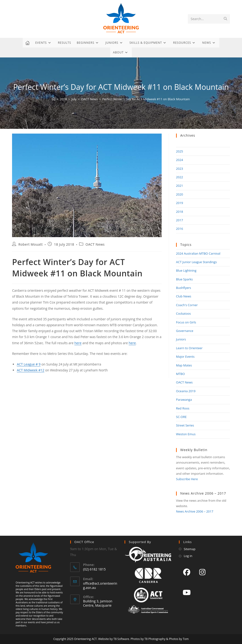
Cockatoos (184, 313)
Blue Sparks (184, 279)
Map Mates (184, 365)
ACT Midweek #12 (30, 370)
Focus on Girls (186, 322)
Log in (188, 556)
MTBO (180, 374)
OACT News (95, 244)
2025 (180, 151)
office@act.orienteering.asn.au (100, 585)
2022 (180, 177)
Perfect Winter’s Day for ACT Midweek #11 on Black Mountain (146, 99)
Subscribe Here (187, 479)
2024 (180, 160)
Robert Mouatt (31, 244)
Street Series (185, 425)
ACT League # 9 (29, 364)
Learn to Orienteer (189, 348)
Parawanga (184, 400)
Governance (185, 331)
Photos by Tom (179, 639)
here (78, 343)
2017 (180, 220)
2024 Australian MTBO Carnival (198, 253)
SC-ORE (181, 417)
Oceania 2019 (186, 391)
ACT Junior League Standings (197, 262)
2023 (180, 169)
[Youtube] (187, 592)
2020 (180, 194)
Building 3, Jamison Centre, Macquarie (98, 603)
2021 (180, 186)
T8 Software (121, 639)
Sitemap (190, 549)
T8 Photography (155, 639)
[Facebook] (187, 572)
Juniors (181, 339)
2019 (180, 203)
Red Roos (183, 408)
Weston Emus (186, 434)
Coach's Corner (187, 305)
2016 (180, 229)
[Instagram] (202, 572)
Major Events (185, 357)
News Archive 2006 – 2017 (195, 511)
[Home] (54, 99)
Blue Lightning (186, 270)
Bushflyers (184, 288)
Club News (184, 296)
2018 (180, 212)
